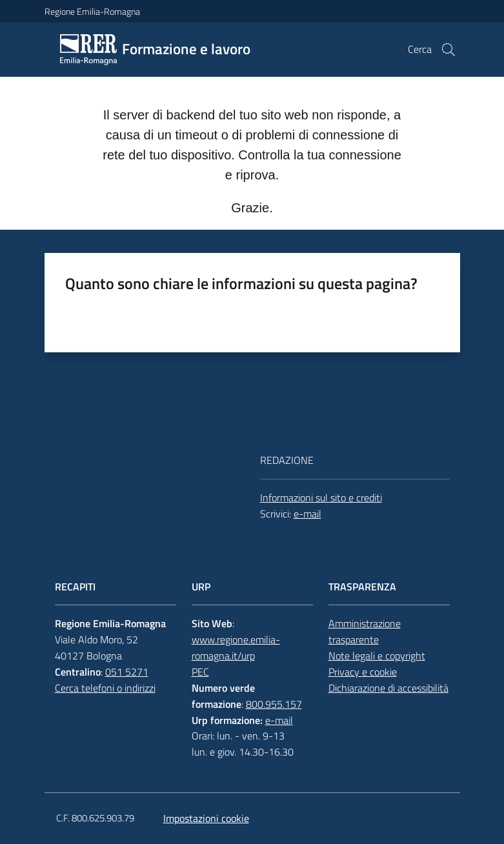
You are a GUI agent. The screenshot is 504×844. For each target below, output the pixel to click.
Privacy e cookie (363, 672)
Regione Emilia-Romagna (92, 11)
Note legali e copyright (377, 656)
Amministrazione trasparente (365, 631)
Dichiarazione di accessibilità (388, 688)
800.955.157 (274, 704)
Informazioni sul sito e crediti (321, 497)
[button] (449, 50)
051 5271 (127, 672)
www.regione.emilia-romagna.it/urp (236, 648)
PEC (200, 672)
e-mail (307, 514)
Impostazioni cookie (206, 818)
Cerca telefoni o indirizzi (105, 688)
